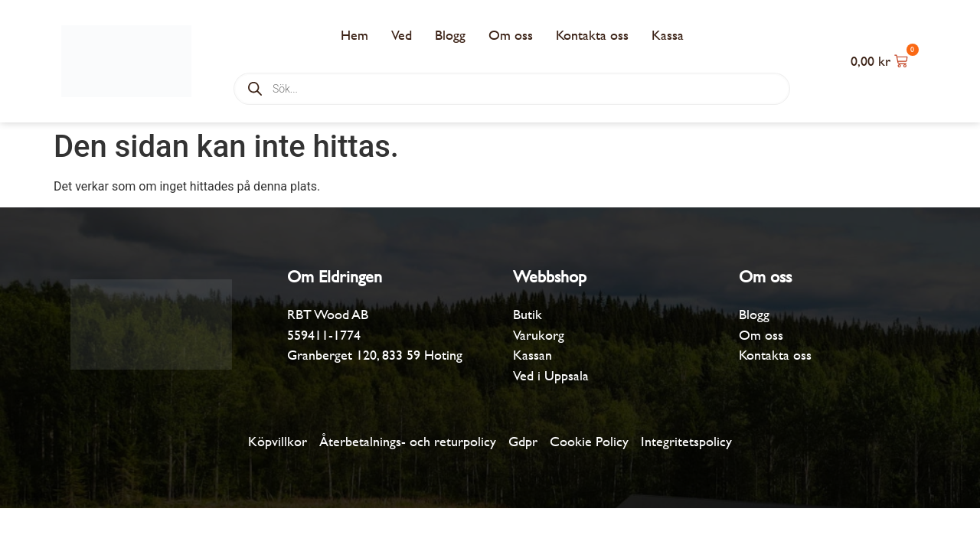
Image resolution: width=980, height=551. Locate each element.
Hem (354, 35)
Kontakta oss (592, 35)
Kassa (668, 35)
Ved (402, 35)
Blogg (450, 35)
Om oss (511, 35)
